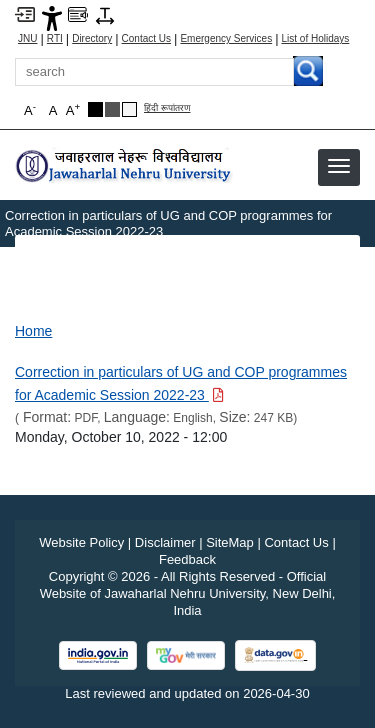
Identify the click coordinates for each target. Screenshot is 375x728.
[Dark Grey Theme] (112, 109)
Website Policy (81, 542)
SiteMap (230, 542)
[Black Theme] (95, 109)
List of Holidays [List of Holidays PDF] (316, 39)
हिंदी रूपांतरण (167, 108)
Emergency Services (226, 39)
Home (33, 331)
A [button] (73, 109)
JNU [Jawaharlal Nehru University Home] (27, 39)
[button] (339, 166)
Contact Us (146, 39)
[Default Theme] (129, 109)
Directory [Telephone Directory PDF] (92, 39)
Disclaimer (165, 542)
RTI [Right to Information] (55, 39)
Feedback (187, 559)
